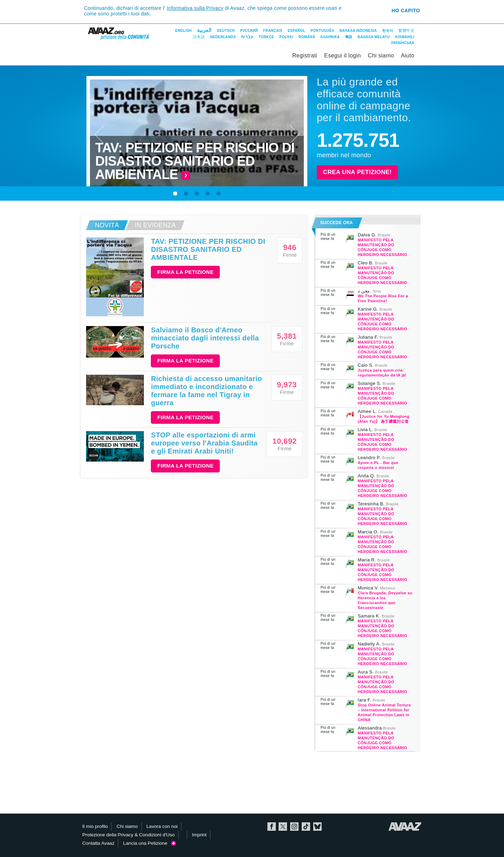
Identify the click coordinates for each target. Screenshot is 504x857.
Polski (286, 37)
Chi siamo (381, 56)
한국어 (388, 31)
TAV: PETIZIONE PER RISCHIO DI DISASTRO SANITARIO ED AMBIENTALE (208, 249)
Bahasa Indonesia (358, 31)
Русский (249, 31)
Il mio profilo (95, 826)
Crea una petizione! (357, 172)
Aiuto (408, 56)
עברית (247, 37)
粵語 (349, 37)
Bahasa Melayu (374, 37)
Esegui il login (342, 56)
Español (296, 31)
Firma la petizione (185, 272)
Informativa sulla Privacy (195, 8)
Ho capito (406, 11)
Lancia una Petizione (150, 843)
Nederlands (223, 37)
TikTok (306, 827)
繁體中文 (406, 30)
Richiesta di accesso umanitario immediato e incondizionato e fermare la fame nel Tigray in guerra (206, 391)
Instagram (294, 827)
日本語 (199, 37)
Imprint (199, 835)
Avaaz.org (405, 827)
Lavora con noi (162, 826)
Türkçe (266, 37)
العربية (204, 30)
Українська (403, 43)
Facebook (272, 827)
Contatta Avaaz (98, 843)
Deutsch (226, 31)
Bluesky (317, 827)
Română (307, 37)
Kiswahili (405, 37)
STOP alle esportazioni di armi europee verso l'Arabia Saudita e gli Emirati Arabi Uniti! (204, 443)
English (183, 31)
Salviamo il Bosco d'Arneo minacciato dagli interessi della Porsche (205, 338)
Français (273, 31)
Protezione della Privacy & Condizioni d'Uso (128, 835)
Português (323, 31)
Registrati (305, 56)
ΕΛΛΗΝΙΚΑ (330, 37)
